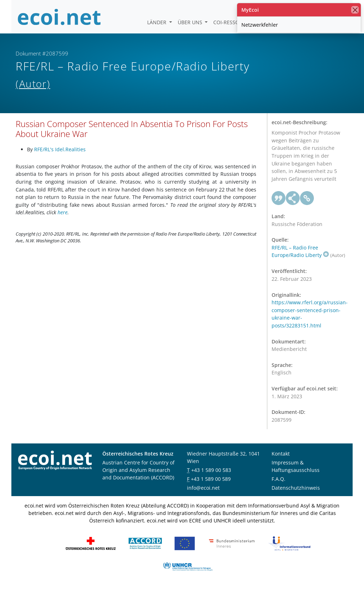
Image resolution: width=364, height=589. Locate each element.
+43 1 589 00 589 (211, 479)
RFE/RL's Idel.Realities (60, 149)
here (63, 212)
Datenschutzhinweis (296, 488)
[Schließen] (355, 10)
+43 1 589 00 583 (211, 470)
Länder (157, 22)
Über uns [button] (191, 22)
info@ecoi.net (203, 488)
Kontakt (281, 454)
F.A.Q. (279, 479)
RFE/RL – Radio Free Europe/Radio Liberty (300, 251)
